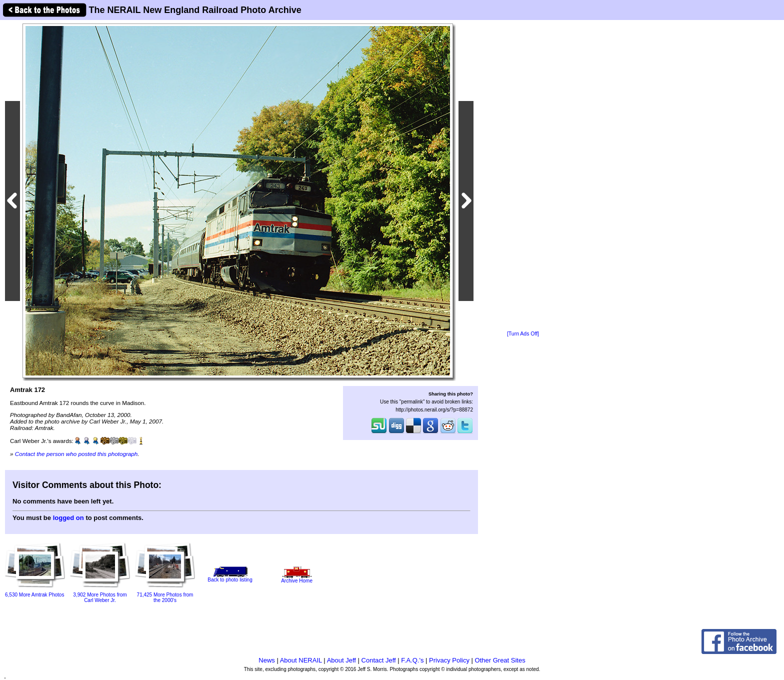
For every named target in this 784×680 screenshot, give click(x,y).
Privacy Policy (449, 660)
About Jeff (341, 660)
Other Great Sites (500, 660)
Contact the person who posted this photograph (76, 454)
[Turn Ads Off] (523, 334)
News (267, 660)
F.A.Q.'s (412, 660)
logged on (68, 518)
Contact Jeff (379, 660)
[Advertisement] (523, 176)
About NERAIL (301, 660)
